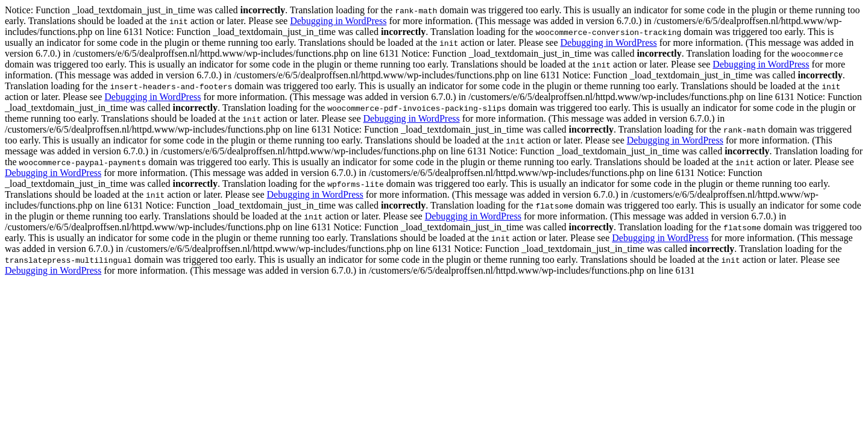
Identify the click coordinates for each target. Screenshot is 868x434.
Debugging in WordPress (338, 21)
